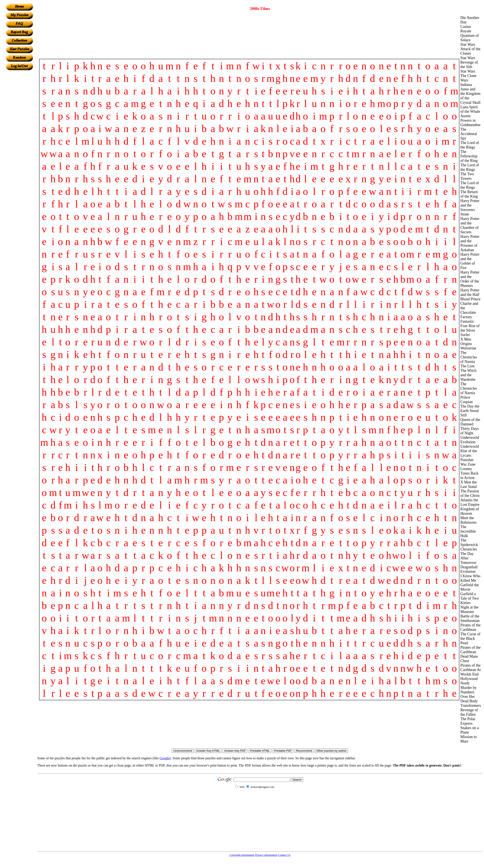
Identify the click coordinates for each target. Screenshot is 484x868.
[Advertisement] (19, 134)
